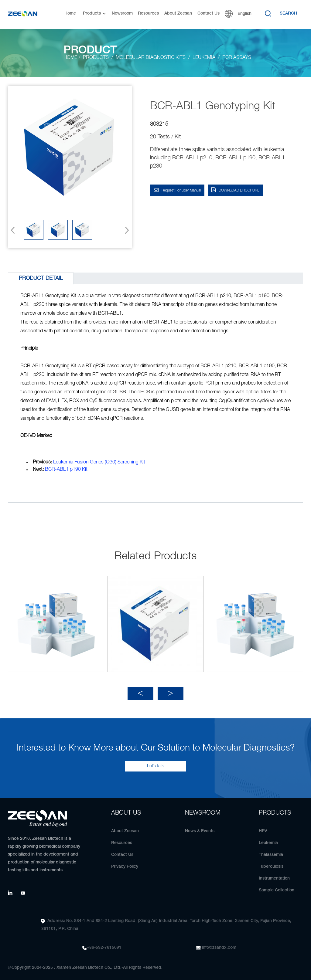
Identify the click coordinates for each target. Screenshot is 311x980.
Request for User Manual (181, 190)
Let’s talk (155, 762)
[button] (125, 230)
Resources (148, 14)
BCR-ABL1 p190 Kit (66, 470)
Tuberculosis (271, 863)
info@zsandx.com (219, 944)
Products (95, 14)
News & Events (200, 827)
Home (70, 14)
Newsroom (122, 14)
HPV (263, 827)
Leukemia (268, 839)
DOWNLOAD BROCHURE (239, 190)
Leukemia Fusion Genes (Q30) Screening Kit (99, 462)
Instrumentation (274, 875)
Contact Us (208, 14)
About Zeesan (178, 14)
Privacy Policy (125, 863)
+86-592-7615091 (104, 944)
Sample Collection (277, 887)
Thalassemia (271, 851)
